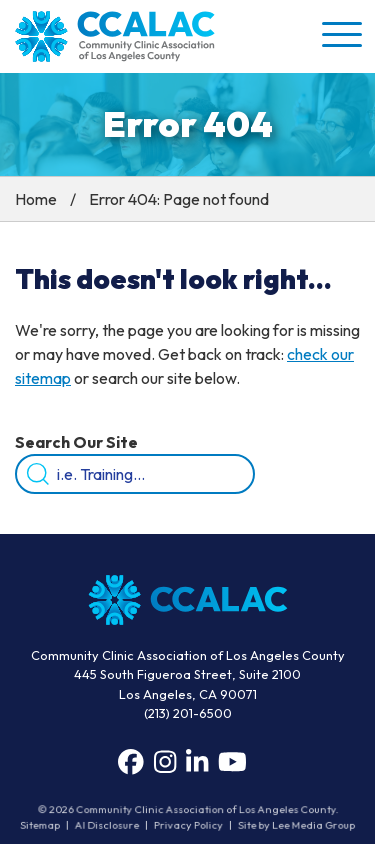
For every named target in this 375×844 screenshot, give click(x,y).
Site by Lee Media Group (295, 826)
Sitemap (42, 826)
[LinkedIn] (197, 762)
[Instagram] (165, 762)
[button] (340, 34)
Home (36, 199)
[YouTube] (232, 762)
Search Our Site (76, 442)
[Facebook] (131, 762)
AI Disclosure (108, 826)
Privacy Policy (188, 826)
